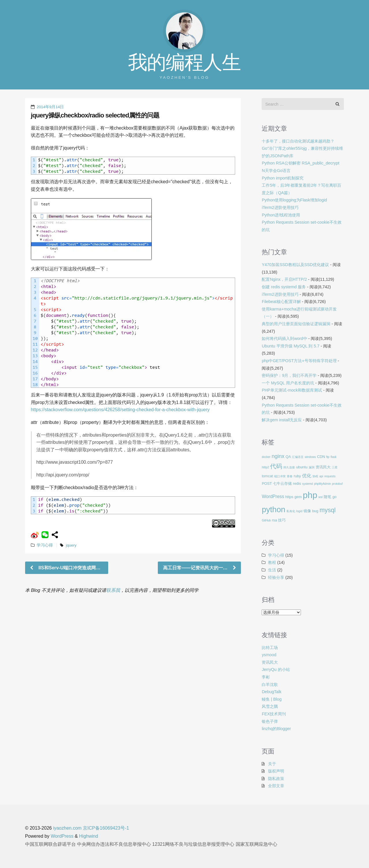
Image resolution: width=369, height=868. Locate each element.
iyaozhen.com (67, 828)
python (273, 509)
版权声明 (276, 771)
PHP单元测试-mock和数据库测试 (292, 390)
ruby (297, 476)
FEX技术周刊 (274, 714)
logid (299, 511)
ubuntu (302, 467)
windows (310, 457)
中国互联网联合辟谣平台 (50, 844)
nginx (278, 456)
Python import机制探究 (283, 178)
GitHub (266, 520)
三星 (335, 467)
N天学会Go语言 (276, 171)
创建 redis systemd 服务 (284, 287)
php (310, 495)
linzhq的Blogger (276, 729)
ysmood (269, 655)
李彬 (266, 677)
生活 (272, 570)
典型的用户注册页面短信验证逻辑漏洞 (296, 324)
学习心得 (45, 545)
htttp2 (265, 467)
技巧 (282, 520)
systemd (307, 484)
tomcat (267, 476)
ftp (328, 457)
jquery (71, 545)
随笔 (327, 497)
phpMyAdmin (322, 484)
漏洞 (312, 467)
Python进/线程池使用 (281, 215)
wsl (321, 497)
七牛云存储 (282, 483)
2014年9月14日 (50, 107)
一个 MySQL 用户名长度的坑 (288, 383)
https (289, 497)
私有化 (291, 511)
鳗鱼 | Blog (272, 699)
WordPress (273, 496)
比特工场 (270, 648)
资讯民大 (323, 467)
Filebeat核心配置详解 (281, 302)
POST (267, 483)
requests (330, 476)
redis (297, 483)
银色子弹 (270, 721)
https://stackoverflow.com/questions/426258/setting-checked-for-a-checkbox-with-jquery (120, 410)
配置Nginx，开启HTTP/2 (284, 279)
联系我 (113, 590)
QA (288, 457)
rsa (275, 520)
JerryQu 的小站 (276, 669)
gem (298, 497)
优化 (307, 476)
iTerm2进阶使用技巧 (280, 207)
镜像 (307, 511)
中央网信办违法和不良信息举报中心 (114, 844)
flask (334, 457)
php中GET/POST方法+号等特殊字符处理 (299, 361)
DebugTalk (271, 692)
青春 (290, 476)
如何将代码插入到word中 (284, 338)
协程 (315, 476)
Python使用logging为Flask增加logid (294, 200)
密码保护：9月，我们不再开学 (289, 375)
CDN (321, 457)
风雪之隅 (270, 706)
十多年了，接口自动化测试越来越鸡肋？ (298, 141)
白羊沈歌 (270, 684)
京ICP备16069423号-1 (106, 828)
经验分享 (276, 577)
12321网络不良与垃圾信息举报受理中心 (193, 844)
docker (266, 457)
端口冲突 (280, 476)
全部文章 (276, 786)
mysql (327, 510)
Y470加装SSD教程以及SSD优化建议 (295, 265)
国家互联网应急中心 (256, 844)
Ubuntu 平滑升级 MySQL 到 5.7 (291, 346)
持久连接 (289, 467)
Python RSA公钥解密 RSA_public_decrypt (300, 163)
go (334, 497)
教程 (272, 562)
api (321, 476)
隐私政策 (276, 779)
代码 (276, 466)
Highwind (89, 836)
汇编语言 (298, 457)
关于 (272, 764)
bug (315, 511)
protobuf (337, 484)
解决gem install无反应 (282, 420)
